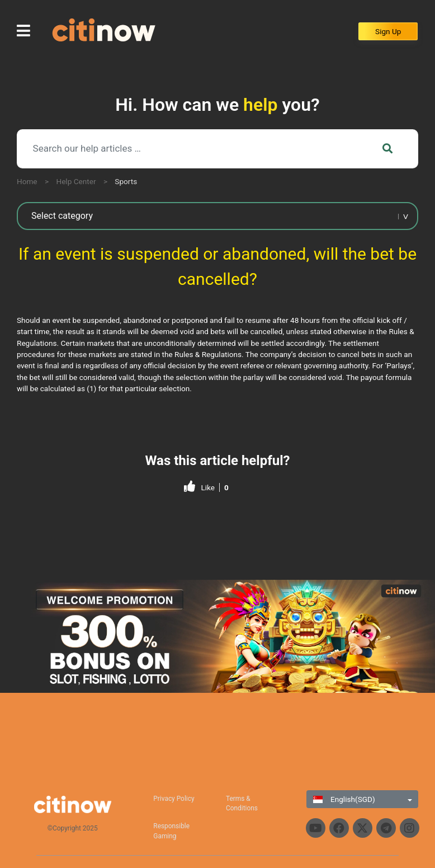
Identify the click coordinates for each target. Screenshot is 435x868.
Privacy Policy (174, 799)
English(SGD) (344, 799)
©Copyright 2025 (73, 828)
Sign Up (388, 31)
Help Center (76, 181)
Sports (126, 181)
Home (27, 181)
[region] (217, 637)
